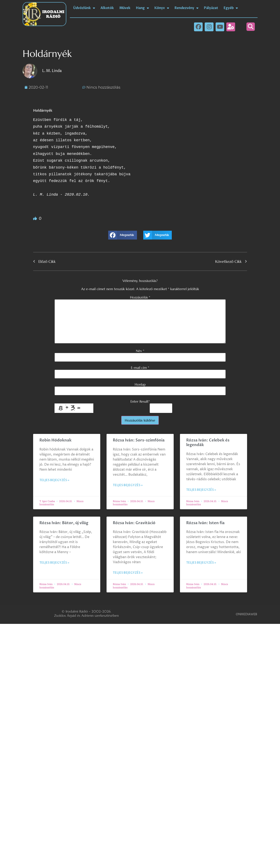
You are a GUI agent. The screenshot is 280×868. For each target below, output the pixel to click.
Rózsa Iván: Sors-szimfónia (139, 440)
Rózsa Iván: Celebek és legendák (208, 443)
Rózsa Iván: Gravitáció (134, 523)
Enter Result (140, 401)
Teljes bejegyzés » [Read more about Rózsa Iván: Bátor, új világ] (54, 563)
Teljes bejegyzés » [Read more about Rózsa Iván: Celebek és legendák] (201, 490)
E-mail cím (140, 368)
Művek (125, 8)
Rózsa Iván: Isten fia (205, 523)
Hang (142, 8)
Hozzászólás (140, 297)
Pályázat (211, 8)
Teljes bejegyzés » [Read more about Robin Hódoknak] (54, 480)
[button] (251, 27)
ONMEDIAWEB (246, 614)
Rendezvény (186, 8)
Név (140, 351)
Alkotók (107, 8)
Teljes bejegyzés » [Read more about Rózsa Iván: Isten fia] (201, 563)
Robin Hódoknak (55, 440)
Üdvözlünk (84, 8)
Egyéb (231, 8)
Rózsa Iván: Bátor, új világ (64, 523)
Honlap (140, 384)
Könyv (162, 8)
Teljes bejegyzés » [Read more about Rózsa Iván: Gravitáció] (128, 573)
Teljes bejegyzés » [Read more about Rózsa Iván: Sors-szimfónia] (128, 485)
